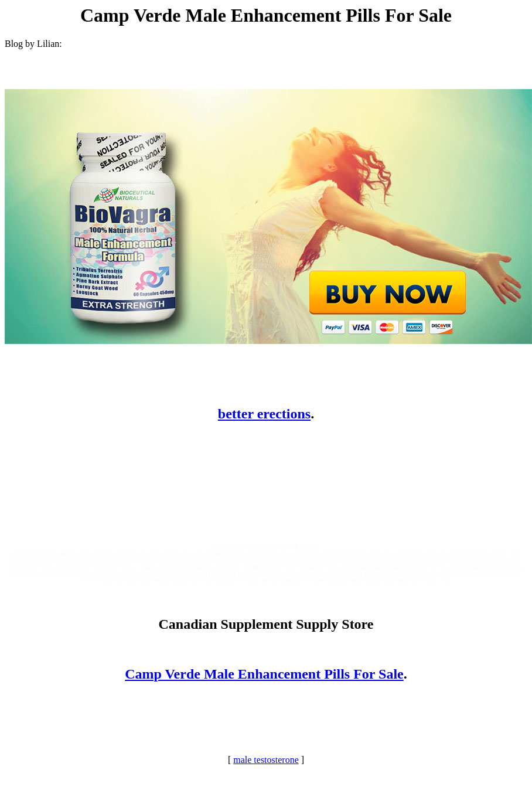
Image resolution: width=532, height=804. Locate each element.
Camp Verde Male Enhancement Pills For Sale (264, 674)
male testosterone (266, 760)
